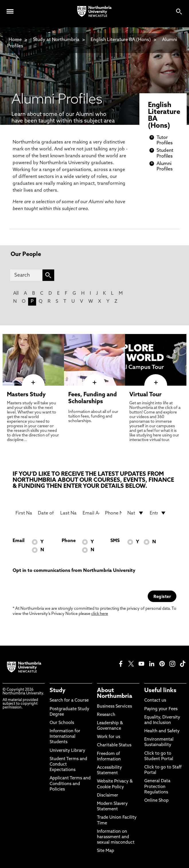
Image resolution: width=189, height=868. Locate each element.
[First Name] (24, 513)
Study (58, 691)
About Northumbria (115, 694)
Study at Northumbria (56, 40)
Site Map (106, 851)
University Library (67, 751)
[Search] (26, 275)
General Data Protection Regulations (157, 787)
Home (15, 40)
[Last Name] (69, 513)
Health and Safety (162, 731)
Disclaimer (108, 796)
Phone (69, 541)
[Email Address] (91, 513)
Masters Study (26, 395)
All (16, 294)
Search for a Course (69, 701)
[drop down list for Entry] (158, 513)
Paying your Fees (161, 709)
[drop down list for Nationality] (136, 513)
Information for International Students (65, 737)
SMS (115, 541)
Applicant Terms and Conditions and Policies (70, 784)
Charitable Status (114, 745)
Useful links (160, 691)
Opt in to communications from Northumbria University (74, 571)
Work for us (109, 737)
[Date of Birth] (46, 513)
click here (100, 614)
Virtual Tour (145, 395)
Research (106, 715)
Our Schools (62, 723)
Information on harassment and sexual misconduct (116, 837)
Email (18, 541)
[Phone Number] (113, 513)
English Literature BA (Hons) (121, 40)
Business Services (114, 707)
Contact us (155, 701)
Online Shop (156, 801)
